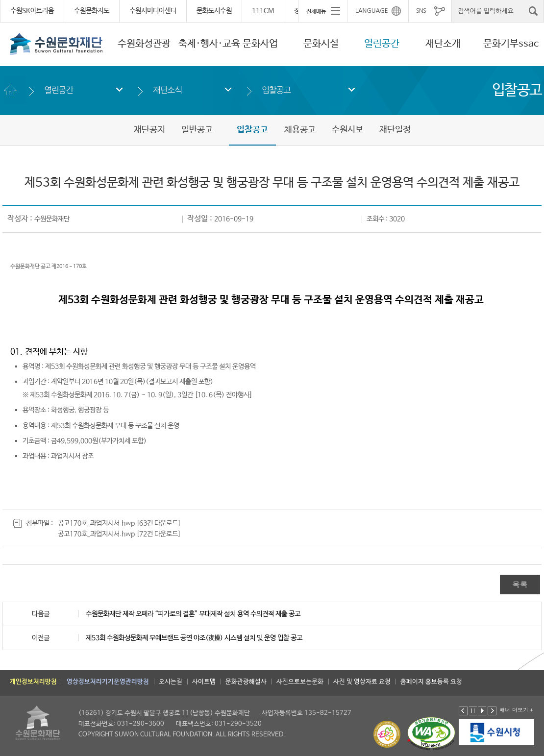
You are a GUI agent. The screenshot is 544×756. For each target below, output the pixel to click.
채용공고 (300, 130)
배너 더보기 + (516, 710)
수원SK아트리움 (32, 11)
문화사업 (260, 44)
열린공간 (382, 44)
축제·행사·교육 (209, 44)
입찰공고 (276, 90)
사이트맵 (204, 682)
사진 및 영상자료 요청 (362, 682)
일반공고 (197, 130)
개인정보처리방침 (33, 682)
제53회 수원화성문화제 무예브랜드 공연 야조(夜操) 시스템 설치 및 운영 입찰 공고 (194, 638)
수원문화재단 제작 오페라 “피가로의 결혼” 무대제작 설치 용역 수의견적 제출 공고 (193, 614)
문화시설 (321, 44)
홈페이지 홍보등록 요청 (431, 682)
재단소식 (167, 90)
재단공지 (149, 130)
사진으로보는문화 (300, 682)
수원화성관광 (144, 44)
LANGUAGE (372, 11)
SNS (421, 11)
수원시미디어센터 (153, 11)
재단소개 (443, 44)
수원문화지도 (92, 11)
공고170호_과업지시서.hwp (96, 523)
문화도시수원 (214, 11)
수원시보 (347, 130)
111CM (263, 11)
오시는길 (171, 682)
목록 (520, 584)
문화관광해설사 (246, 682)
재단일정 (395, 130)
